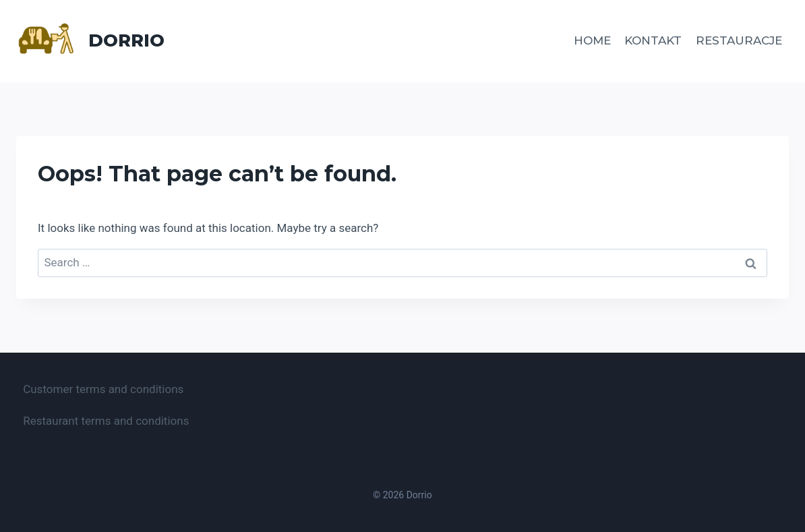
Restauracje (739, 40)
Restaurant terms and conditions (106, 421)
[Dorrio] (90, 41)
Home (592, 40)
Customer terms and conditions (103, 389)
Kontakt (653, 40)
